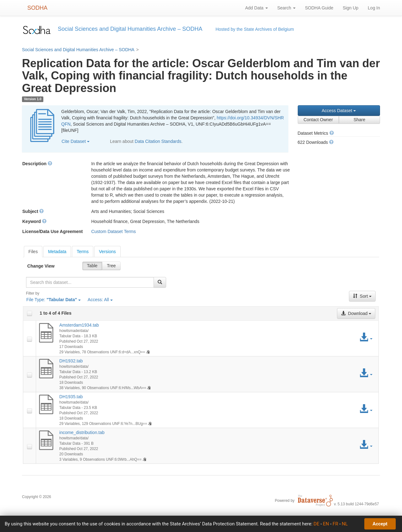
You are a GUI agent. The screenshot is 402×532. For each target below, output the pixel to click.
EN (326, 524)
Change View (41, 266)
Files (33, 252)
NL (345, 524)
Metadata (57, 252)
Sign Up (350, 8)
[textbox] (90, 282)
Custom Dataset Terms (113, 231)
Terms (83, 252)
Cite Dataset (76, 141)
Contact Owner (318, 120)
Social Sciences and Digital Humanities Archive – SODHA (78, 50)
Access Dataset (339, 111)
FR (335, 524)
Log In (374, 8)
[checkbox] (30, 313)
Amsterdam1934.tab (79, 325)
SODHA (37, 8)
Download (356, 313)
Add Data (256, 8)
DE (316, 524)
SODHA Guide (319, 8)
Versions (107, 252)
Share (359, 120)
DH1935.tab (71, 397)
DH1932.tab (71, 361)
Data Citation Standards (158, 141)
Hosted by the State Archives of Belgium (255, 29)
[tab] (33, 252)
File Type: (54, 300)
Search (286, 8)
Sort (362, 296)
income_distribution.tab (82, 432)
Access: (100, 300)
